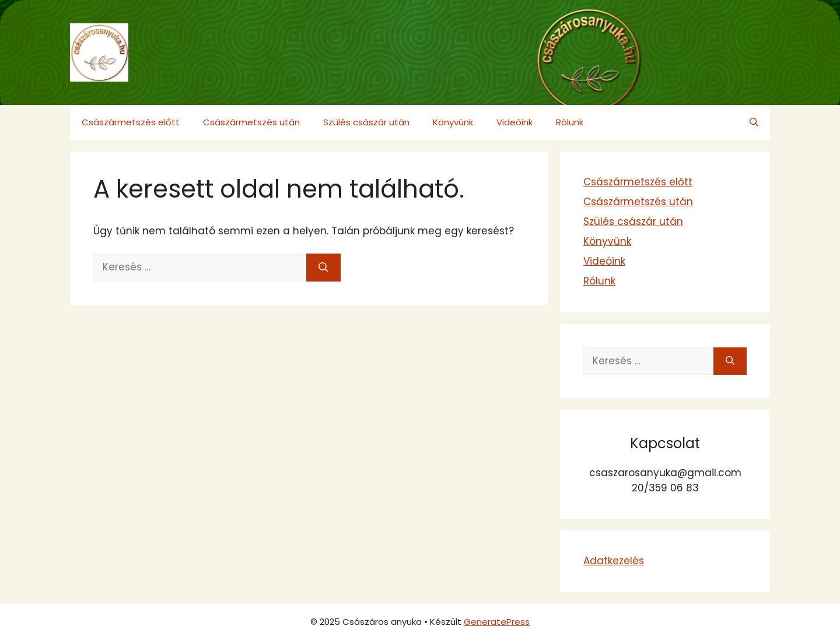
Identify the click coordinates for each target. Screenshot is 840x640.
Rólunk (570, 122)
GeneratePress (497, 622)
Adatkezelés (614, 561)
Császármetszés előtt (131, 122)
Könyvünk (453, 122)
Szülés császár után (366, 122)
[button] (754, 122)
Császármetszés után (251, 122)
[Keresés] (323, 268)
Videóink (514, 122)
